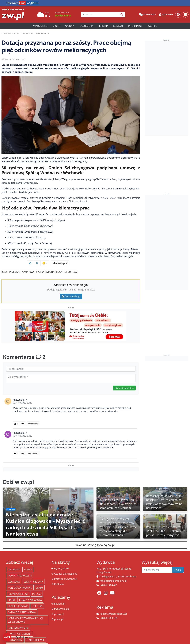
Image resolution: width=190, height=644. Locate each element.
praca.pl (59, 614)
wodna (50, 266)
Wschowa (14, 564)
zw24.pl (152, 26)
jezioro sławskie (18, 622)
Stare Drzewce (35, 634)
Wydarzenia (28, 34)
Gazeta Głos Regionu (66, 568)
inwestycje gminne (20, 628)
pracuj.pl (59, 608)
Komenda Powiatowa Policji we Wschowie (25, 614)
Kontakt (118, 26)
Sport (56, 26)
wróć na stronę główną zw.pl (95, 539)
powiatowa (28, 266)
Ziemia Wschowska (10, 34)
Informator (135, 26)
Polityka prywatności (66, 573)
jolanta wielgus (18, 588)
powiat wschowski (20, 570)
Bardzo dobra (63, 16)
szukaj (178, 564)
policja (37, 588)
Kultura (70, 26)
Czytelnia (14, 576)
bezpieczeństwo (18, 600)
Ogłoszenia (86, 26)
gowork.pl (60, 598)
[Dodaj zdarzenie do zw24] (19, 637)
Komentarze (147, 15)
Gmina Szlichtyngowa (22, 606)
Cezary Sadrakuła (30, 594)
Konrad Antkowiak (20, 582)
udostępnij (131, 60)
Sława (28, 564)
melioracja (71, 266)
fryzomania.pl (62, 603)
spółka (40, 266)
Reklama (103, 26)
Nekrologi (166, 15)
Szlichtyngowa (11, 266)
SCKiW (39, 582)
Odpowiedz (33, 418)
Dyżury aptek (62, 563)
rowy (59, 266)
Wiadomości (40, 26)
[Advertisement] (167, 88)
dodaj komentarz (124, 382)
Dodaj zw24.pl (71, 291)
